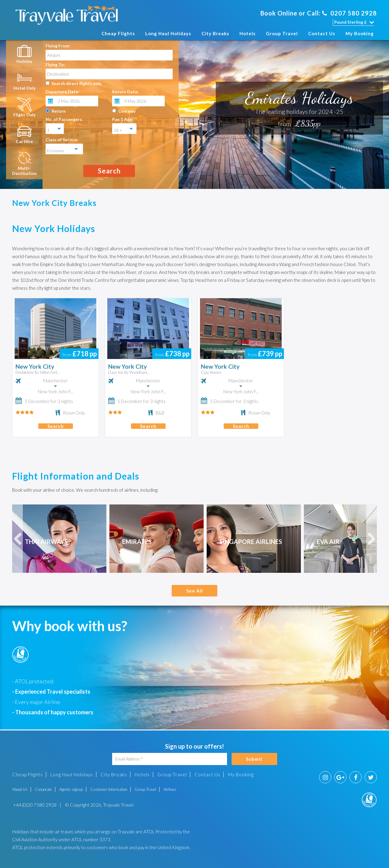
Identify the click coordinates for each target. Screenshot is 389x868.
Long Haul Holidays (168, 33)
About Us (20, 789)
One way (127, 111)
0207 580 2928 (349, 13)
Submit (254, 759)
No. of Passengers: (64, 119)
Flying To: (55, 65)
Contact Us (322, 33)
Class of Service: (62, 140)
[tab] (24, 54)
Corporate (43, 789)
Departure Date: (62, 92)
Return (59, 111)
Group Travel (282, 33)
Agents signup (71, 789)
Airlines (170, 789)
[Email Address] (170, 759)
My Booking (360, 33)
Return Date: (125, 92)
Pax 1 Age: (123, 119)
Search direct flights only (76, 83)
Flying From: (58, 46)
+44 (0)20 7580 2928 (34, 805)
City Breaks (215, 33)
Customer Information (109, 789)
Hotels (248, 33)
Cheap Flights (118, 33)
